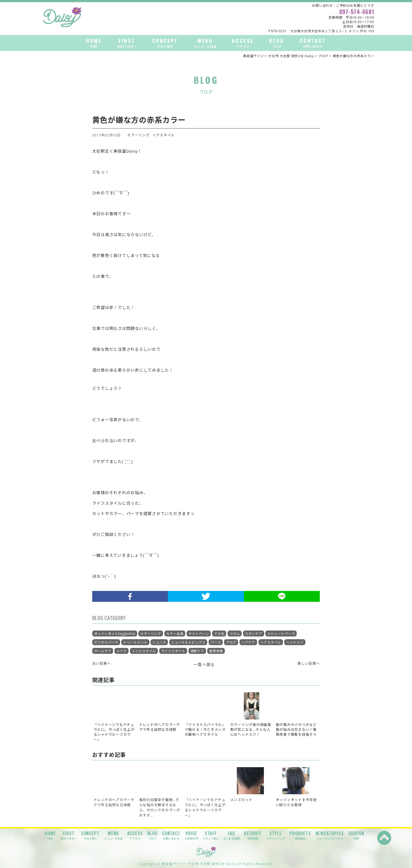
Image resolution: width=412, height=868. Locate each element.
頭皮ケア (197, 651)
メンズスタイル (144, 651)
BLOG (277, 43)
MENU (205, 43)
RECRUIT (253, 835)
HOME (94, 43)
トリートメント (135, 642)
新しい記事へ (309, 663)
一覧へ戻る (204, 664)
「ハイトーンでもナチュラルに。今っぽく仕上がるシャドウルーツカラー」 (205, 808)
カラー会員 (175, 634)
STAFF (211, 835)
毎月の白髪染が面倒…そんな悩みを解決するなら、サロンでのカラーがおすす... (160, 808)
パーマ (216, 642)
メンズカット (242, 800)
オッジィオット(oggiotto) (115, 634)
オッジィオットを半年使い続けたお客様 (296, 802)
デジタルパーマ (106, 642)
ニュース (159, 642)
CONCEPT (165, 43)
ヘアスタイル (164, 135)
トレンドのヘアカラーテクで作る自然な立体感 (114, 802)
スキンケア (254, 634)
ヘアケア (248, 642)
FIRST (127, 43)
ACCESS (243, 43)
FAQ (231, 835)
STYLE (276, 835)
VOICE (191, 835)
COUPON (356, 835)
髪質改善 (216, 651)
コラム (235, 634)
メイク (122, 651)
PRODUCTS (300, 835)
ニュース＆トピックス (188, 642)
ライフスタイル (173, 651)
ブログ (231, 642)
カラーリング (138, 135)
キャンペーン (199, 634)
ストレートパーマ (281, 634)
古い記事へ (102, 663)
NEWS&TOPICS (330, 835)
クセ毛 (219, 634)
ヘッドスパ (295, 642)
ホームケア (103, 651)
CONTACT (313, 43)
